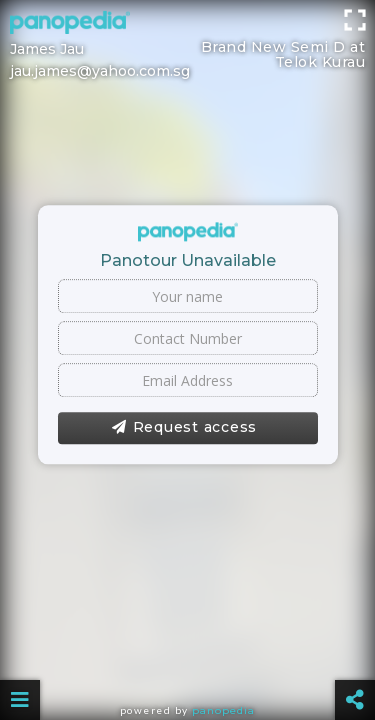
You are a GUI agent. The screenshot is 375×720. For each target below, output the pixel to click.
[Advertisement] (187, 25)
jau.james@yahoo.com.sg (100, 71)
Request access (184, 428)
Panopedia (223, 710)
